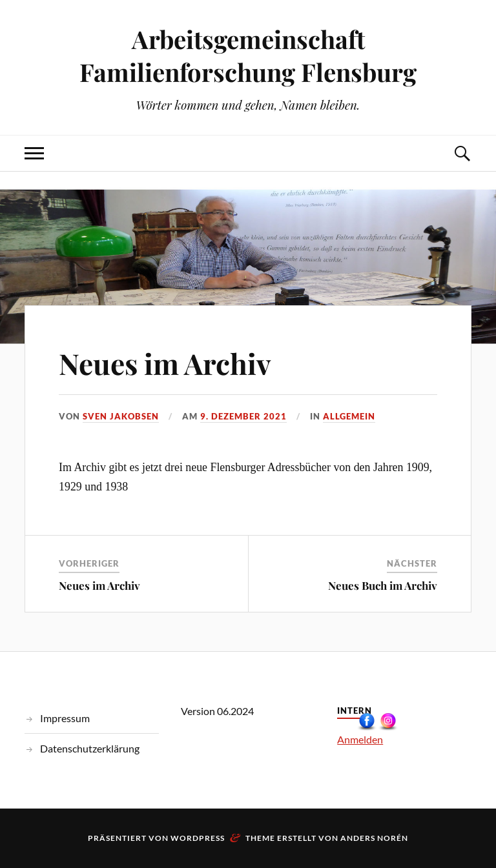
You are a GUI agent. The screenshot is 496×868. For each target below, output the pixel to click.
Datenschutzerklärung (90, 748)
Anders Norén (374, 838)
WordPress (198, 838)
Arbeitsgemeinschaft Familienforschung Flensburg (248, 56)
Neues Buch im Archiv (383, 585)
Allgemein (349, 416)
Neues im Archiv (165, 363)
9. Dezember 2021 (243, 416)
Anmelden (360, 739)
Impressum (65, 718)
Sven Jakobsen (121, 416)
